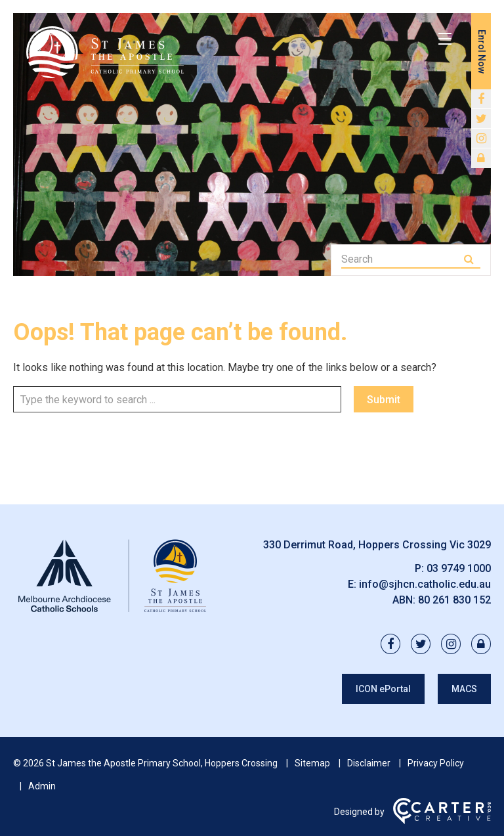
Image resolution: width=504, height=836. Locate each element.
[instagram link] (481, 139)
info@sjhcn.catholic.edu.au (425, 584)
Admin (42, 786)
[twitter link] (481, 119)
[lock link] (481, 158)
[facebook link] (481, 99)
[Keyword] (401, 259)
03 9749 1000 (459, 568)
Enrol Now (482, 52)
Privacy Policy (436, 763)
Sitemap (312, 763)
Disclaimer (369, 763)
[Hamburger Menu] (445, 39)
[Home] (112, 612)
